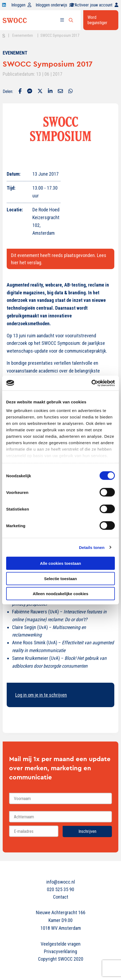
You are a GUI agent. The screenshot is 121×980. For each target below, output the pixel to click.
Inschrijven (87, 831)
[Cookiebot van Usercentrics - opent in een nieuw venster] (91, 383)
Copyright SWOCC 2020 (61, 959)
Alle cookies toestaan (60, 563)
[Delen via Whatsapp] (71, 92)
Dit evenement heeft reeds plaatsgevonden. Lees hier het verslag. (59, 259)
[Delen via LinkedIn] (50, 92)
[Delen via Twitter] (40, 92)
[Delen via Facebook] (20, 92)
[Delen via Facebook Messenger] (30, 92)
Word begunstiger (97, 20)
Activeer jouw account (97, 5)
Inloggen (21, 5)
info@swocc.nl (61, 882)
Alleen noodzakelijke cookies (61, 594)
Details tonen (92, 547)
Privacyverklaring (61, 951)
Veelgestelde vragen (61, 944)
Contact (61, 897)
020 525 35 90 (61, 889)
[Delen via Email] (60, 92)
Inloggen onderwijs (55, 5)
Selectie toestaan (61, 578)
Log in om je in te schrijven (41, 695)
